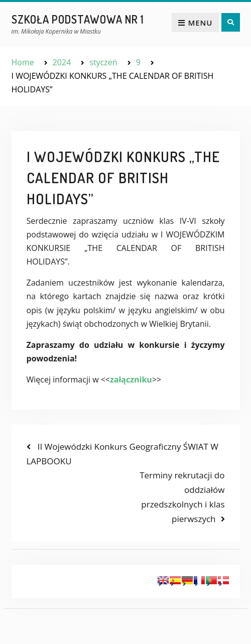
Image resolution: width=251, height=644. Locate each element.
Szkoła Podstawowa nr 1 (78, 19)
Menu (195, 23)
